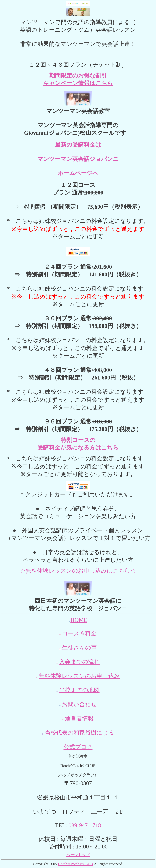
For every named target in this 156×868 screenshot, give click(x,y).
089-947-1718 (85, 825)
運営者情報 (79, 718)
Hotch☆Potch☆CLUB (75, 864)
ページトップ (78, 855)
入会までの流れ (79, 662)
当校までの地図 (79, 690)
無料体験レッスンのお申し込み (79, 676)
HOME (79, 620)
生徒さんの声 (79, 648)
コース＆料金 (79, 633)
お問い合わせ (79, 704)
